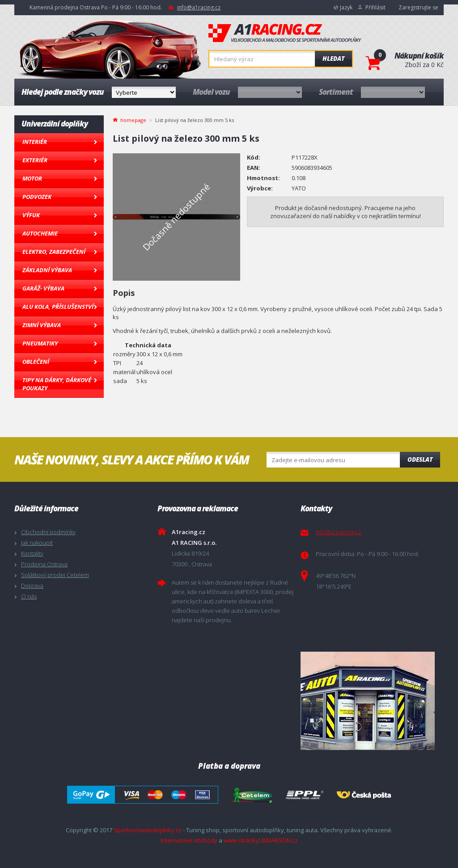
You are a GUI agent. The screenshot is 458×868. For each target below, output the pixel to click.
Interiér (35, 142)
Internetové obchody (189, 840)
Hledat (333, 59)
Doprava (32, 586)
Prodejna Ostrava (44, 564)
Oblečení (36, 362)
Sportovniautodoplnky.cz (148, 830)
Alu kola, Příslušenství (58, 307)
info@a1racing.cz (199, 7)
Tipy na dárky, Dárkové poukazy (57, 384)
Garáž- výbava (43, 288)
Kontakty (32, 553)
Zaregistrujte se (418, 7)
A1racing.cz (285, 33)
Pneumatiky (40, 343)
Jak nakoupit (37, 543)
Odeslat (420, 459)
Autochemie (40, 233)
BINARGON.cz (280, 840)
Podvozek (37, 197)
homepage (133, 119)
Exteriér (35, 160)
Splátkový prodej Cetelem (55, 575)
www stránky (241, 840)
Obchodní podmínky (48, 532)
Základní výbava (47, 270)
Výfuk (31, 215)
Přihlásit (375, 7)
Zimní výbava (42, 325)
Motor (32, 178)
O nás (29, 596)
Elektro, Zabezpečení (54, 252)
